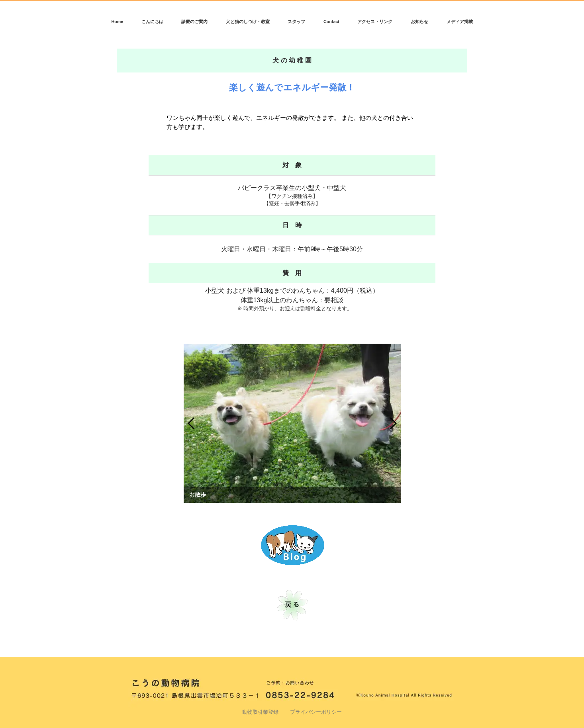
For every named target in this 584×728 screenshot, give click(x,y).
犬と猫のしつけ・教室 (248, 22)
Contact (331, 22)
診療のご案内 (194, 22)
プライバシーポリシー (316, 712)
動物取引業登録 (260, 712)
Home (117, 22)
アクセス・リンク (375, 22)
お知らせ (419, 22)
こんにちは (152, 22)
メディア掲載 (460, 22)
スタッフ (296, 22)
